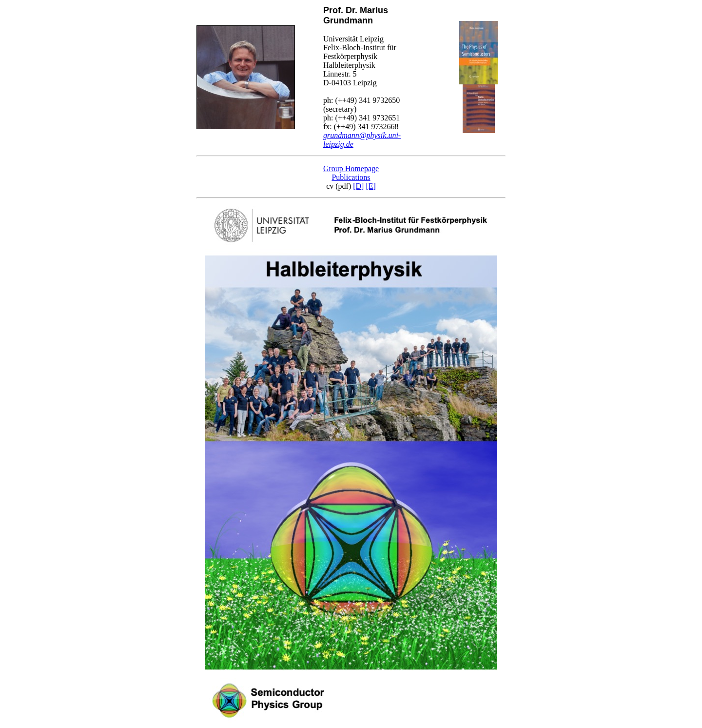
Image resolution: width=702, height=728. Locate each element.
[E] (370, 186)
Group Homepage (351, 168)
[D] (358, 186)
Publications (351, 177)
